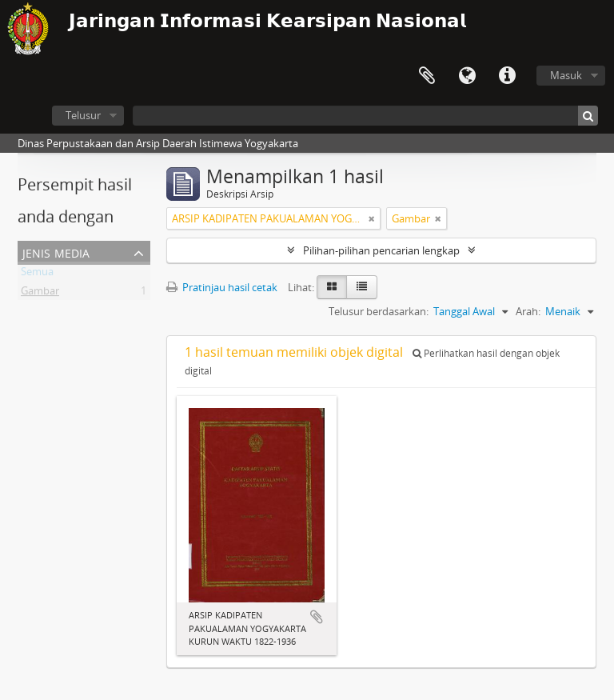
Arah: (528, 311)
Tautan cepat (507, 76)
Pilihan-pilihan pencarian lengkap (381, 250)
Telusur (83, 115)
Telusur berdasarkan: (379, 311)
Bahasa (467, 76)
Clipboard (427, 76)
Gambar (40, 294)
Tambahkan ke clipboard (317, 617)
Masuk (566, 75)
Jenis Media (56, 252)
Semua (37, 274)
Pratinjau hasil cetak (222, 287)
